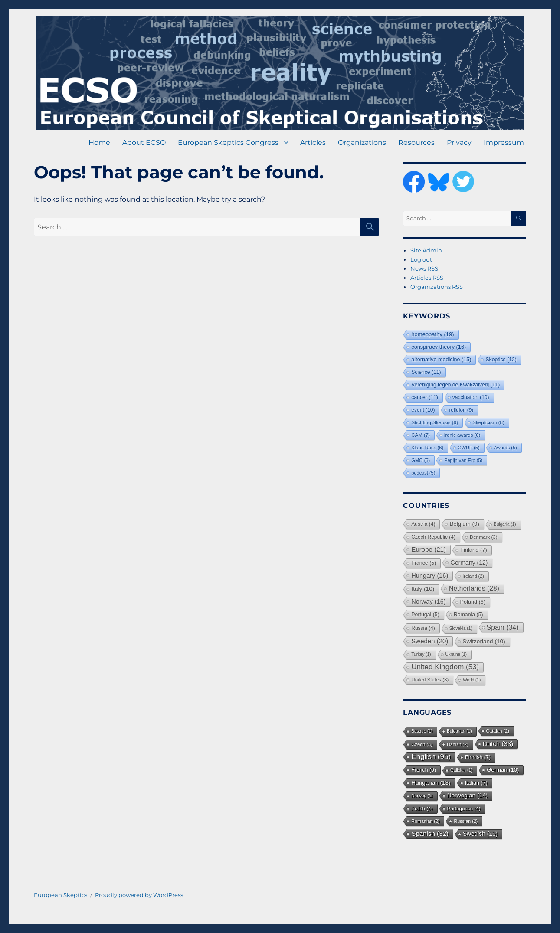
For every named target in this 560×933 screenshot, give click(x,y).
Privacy (459, 142)
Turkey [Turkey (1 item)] (421, 654)
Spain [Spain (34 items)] (503, 627)
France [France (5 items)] (424, 563)
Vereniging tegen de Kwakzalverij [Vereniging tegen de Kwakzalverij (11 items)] (455, 385)
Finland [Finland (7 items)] (474, 550)
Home (99, 142)
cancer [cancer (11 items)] (424, 397)
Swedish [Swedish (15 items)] (480, 834)
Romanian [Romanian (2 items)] (425, 821)
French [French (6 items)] (424, 770)
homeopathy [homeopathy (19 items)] (432, 334)
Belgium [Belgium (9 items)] (464, 524)
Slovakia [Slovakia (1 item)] (461, 628)
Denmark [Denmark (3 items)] (484, 537)
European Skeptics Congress (228, 142)
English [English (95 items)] (431, 757)
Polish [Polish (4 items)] (422, 808)
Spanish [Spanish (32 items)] (430, 833)
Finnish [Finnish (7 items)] (478, 757)
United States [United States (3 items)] (430, 680)
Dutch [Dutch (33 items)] (498, 744)
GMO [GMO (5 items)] (421, 460)
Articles (313, 142)
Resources (416, 142)
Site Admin (426, 250)
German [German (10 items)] (503, 770)
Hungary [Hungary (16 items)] (430, 576)
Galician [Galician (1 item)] (461, 770)
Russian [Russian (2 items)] (466, 821)
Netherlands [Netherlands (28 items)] (474, 588)
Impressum (504, 142)
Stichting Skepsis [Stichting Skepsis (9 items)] (435, 422)
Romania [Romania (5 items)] (468, 615)
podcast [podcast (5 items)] (423, 473)
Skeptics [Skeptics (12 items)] (501, 360)
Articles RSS (427, 278)
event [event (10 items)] (423, 410)
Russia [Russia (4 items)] (423, 628)
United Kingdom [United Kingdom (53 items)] (445, 667)
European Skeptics (61, 895)
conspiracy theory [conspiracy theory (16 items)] (439, 347)
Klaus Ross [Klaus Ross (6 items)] (427, 448)
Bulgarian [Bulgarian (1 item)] (459, 731)
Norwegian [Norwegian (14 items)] (467, 795)
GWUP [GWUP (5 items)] (469, 448)
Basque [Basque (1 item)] (422, 731)
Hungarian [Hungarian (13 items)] (431, 783)
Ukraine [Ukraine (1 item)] (456, 654)
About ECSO (144, 142)
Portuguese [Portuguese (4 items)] (464, 808)
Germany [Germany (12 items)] (469, 563)
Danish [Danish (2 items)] (458, 744)
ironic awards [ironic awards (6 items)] (462, 435)
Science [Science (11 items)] (426, 372)
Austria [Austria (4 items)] (423, 524)
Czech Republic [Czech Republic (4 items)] (433, 537)
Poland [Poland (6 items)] (473, 602)
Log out (421, 259)
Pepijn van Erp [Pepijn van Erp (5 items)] (463, 460)
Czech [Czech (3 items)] (422, 744)
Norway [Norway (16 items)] (428, 602)
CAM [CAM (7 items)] (421, 435)
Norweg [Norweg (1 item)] (422, 796)
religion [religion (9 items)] (461, 410)
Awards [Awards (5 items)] (506, 448)
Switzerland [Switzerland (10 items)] (484, 641)
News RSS (424, 268)
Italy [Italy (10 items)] (423, 589)
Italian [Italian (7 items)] (476, 783)
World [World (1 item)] (472, 680)
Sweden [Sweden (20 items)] (430, 641)
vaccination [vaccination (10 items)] (471, 397)
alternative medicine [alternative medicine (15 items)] (441, 360)
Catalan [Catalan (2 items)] (498, 731)
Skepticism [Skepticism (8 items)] (488, 422)
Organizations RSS (437, 287)
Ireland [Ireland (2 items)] (473, 576)
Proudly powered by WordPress (139, 895)
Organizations (362, 142)
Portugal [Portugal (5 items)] (425, 615)
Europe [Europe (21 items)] (429, 549)
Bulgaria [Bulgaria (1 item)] (505, 524)
